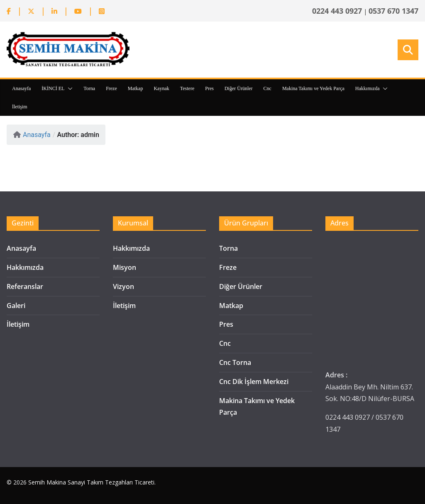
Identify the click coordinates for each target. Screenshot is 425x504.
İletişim (20, 107)
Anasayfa (21, 88)
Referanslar (25, 286)
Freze (111, 88)
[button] (68, 88)
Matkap (136, 88)
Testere (187, 88)
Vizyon (123, 286)
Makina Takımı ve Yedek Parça (313, 88)
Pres (209, 88)
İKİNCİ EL (53, 88)
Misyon (125, 267)
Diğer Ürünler (239, 88)
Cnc (267, 88)
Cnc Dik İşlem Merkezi (254, 382)
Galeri (16, 306)
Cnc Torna (235, 362)
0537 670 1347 (393, 11)
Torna (89, 88)
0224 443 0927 (337, 11)
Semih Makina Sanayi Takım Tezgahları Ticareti (91, 482)
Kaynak (161, 88)
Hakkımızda (368, 88)
